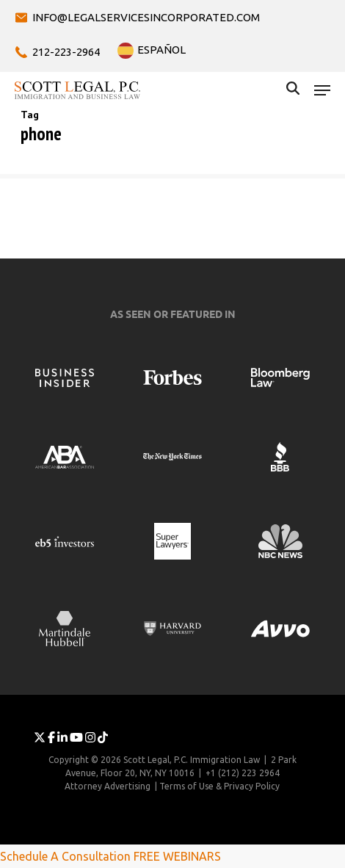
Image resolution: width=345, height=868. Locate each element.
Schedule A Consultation (65, 856)
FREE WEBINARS (177, 856)
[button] (322, 90)
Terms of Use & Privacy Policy (219, 786)
